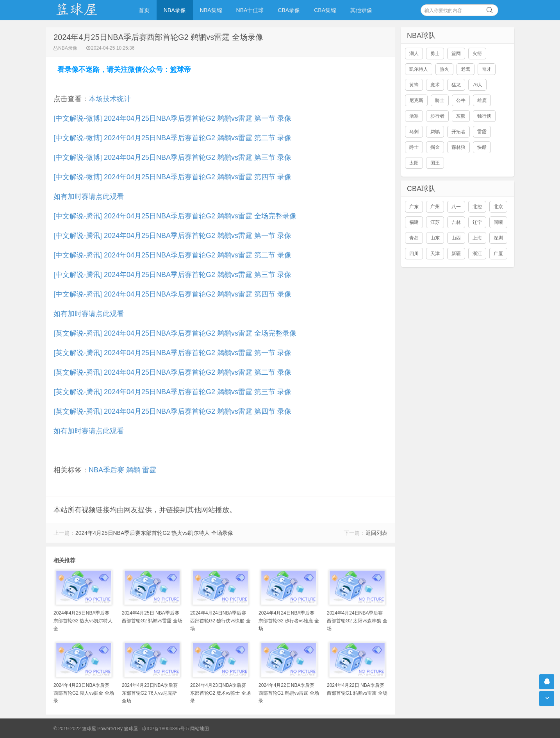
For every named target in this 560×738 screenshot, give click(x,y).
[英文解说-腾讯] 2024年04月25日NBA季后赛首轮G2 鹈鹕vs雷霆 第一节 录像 (172, 353)
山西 (456, 238)
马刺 (414, 132)
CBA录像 (289, 10)
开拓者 (458, 132)
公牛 (461, 100)
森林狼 (458, 147)
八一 (456, 207)
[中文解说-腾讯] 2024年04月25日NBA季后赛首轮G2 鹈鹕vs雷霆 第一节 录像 (172, 236)
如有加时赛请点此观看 (89, 197)
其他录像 (361, 10)
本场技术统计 (110, 99)
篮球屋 (131, 729)
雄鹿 (482, 100)
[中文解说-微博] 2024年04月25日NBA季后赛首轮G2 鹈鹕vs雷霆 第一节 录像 (172, 118)
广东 (414, 207)
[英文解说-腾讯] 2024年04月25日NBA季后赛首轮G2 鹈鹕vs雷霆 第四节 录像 (172, 411)
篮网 (456, 54)
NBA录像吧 (85, 10)
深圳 (498, 238)
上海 (477, 238)
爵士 (414, 147)
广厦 (498, 254)
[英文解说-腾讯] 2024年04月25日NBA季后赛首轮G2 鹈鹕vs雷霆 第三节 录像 (172, 392)
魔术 (435, 85)
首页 (144, 10)
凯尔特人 (419, 69)
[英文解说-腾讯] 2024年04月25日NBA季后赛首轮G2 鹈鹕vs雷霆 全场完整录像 (175, 333)
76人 (477, 85)
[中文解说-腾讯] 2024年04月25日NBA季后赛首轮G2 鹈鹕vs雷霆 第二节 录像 (172, 255)
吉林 (456, 222)
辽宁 (477, 222)
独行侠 (484, 116)
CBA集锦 (325, 10)
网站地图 (200, 729)
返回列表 (376, 533)
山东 (435, 238)
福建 (414, 222)
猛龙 (456, 85)
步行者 (437, 116)
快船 (482, 147)
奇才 (487, 69)
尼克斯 (416, 100)
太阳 (414, 163)
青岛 (414, 238)
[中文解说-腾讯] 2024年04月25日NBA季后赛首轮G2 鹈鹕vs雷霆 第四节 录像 (172, 294)
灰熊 (461, 116)
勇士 (435, 54)
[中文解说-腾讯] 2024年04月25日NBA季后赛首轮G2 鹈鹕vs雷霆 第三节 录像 (172, 275)
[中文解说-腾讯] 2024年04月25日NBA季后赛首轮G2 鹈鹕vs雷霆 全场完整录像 (175, 216)
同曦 (498, 222)
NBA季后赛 (106, 470)
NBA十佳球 (250, 10)
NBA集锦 (211, 10)
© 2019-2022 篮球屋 (75, 729)
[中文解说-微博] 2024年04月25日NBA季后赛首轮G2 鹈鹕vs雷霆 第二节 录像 (172, 138)
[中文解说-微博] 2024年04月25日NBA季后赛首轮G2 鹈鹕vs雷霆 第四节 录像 (172, 177)
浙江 (477, 254)
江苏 (435, 222)
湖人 (414, 54)
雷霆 (149, 470)
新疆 (456, 254)
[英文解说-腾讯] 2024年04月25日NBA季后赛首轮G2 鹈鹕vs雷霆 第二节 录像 (172, 372)
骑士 (440, 100)
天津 (435, 254)
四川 (414, 254)
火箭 (477, 54)
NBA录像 (175, 10)
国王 (435, 163)
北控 (477, 207)
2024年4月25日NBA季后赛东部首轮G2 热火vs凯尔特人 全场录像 (154, 533)
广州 (435, 207)
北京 (498, 207)
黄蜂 (414, 85)
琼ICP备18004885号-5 (165, 729)
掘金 (435, 147)
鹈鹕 (133, 470)
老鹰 (465, 69)
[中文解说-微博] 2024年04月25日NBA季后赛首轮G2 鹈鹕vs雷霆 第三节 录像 (172, 157)
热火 (444, 69)
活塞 (414, 116)
